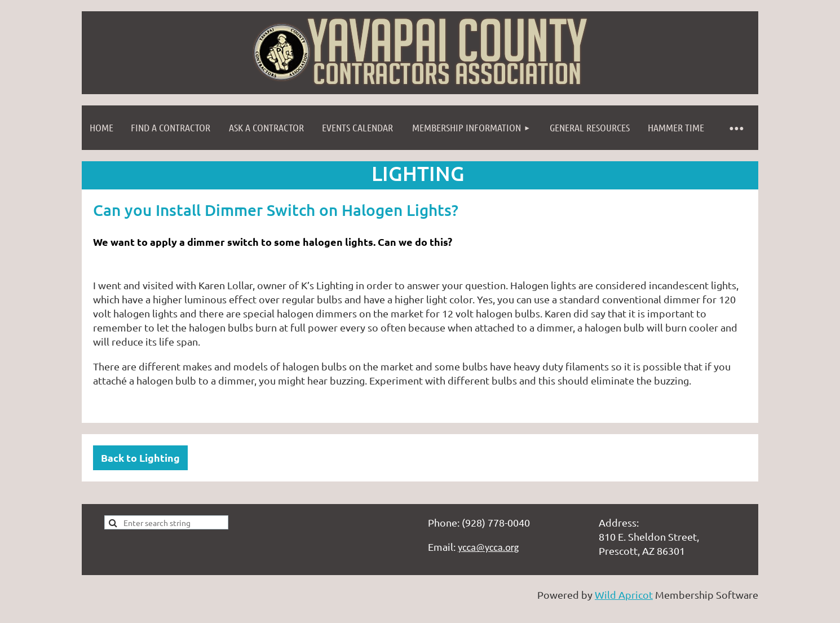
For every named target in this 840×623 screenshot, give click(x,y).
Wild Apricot (624, 595)
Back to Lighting (140, 458)
